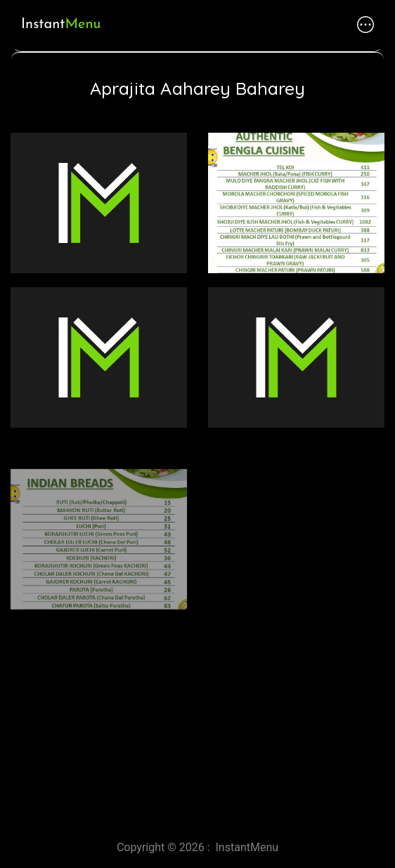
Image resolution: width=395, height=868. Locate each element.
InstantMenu (247, 847)
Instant (61, 25)
